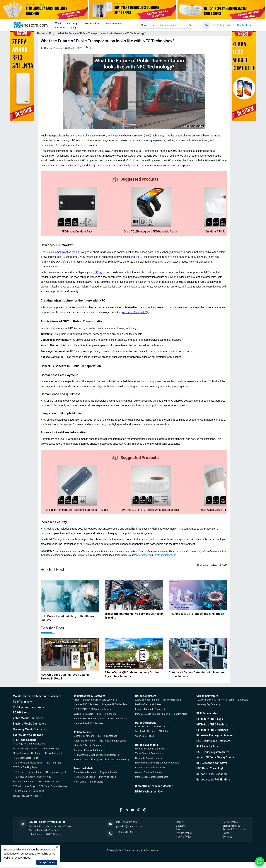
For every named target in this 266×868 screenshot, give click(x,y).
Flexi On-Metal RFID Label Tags (28, 797)
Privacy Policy (142, 561)
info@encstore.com (127, 828)
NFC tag (98, 275)
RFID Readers (92, 24)
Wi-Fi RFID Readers (84, 720)
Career (227, 839)
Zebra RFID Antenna (84, 742)
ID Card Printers (179, 720)
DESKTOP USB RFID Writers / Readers (93, 715)
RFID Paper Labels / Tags (25, 764)
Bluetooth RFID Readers (112, 725)
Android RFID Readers (85, 725)
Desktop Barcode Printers (148, 711)
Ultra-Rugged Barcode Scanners (152, 783)
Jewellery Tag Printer (207, 711)
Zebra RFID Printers (238, 706)
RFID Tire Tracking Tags (25, 774)
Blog (73, 28)
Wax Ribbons (160, 733)
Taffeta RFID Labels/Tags (26, 802)
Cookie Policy (184, 843)
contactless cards (173, 385)
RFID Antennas (114, 24)
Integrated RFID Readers (115, 711)
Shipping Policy (231, 832)
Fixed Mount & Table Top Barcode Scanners (157, 769)
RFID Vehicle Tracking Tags (27, 778)
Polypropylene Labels (85, 783)
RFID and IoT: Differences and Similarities (196, 620)
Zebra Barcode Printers (147, 706)
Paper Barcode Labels (85, 778)
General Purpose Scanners (149, 778)
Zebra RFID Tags (51, 755)
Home (41, 33)
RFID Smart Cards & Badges (53, 792)
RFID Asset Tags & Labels (26, 755)
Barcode (60, 28)
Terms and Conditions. (165, 561)
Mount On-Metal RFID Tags (26, 759)
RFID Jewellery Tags (49, 788)
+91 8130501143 (125, 838)
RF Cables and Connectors (113, 766)
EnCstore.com (132, 857)
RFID (91, 48)
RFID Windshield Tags (24, 792)
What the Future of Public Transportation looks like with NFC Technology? (102, 33)
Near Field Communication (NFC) (60, 255)
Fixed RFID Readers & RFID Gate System (94, 706)
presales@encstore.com (129, 832)
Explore (180, 832)
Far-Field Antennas (108, 742)
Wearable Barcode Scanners (150, 755)
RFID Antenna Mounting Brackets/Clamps (95, 761)
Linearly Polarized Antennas (88, 752)
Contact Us (244, 25)
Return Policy (230, 828)
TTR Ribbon (164, 737)
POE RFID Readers (106, 720)
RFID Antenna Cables (85, 766)
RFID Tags (72, 24)
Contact (227, 843)
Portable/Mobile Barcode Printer (151, 720)
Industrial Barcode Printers (149, 715)
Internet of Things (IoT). (135, 315)
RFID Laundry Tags (54, 778)
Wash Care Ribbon (145, 742)
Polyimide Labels (108, 783)
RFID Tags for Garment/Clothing (29, 750)
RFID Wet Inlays (52, 759)
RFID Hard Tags (54, 769)
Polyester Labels (109, 778)
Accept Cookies (47, 862)
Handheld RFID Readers (86, 711)
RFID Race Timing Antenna (112, 747)
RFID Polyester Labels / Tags (27, 769)
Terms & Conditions (234, 836)
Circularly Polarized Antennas (89, 756)
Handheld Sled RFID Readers (89, 730)
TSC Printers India (172, 706)
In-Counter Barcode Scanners (150, 774)
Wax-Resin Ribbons (145, 737)
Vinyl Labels (80, 788)
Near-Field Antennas (84, 747)
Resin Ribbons (143, 733)
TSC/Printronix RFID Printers (210, 706)
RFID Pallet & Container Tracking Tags (32, 783)
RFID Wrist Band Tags (24, 788)
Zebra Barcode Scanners (148, 760)
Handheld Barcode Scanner (149, 764)
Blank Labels (97, 788)
